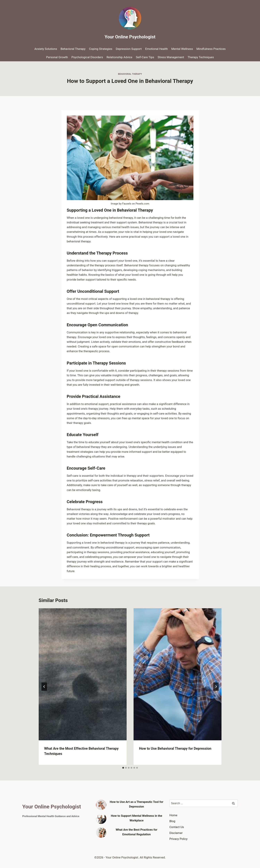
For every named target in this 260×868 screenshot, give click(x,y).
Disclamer (176, 833)
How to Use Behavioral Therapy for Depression (175, 748)
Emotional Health (156, 49)
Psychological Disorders (87, 57)
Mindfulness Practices (211, 49)
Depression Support (129, 49)
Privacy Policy (179, 839)
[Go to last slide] (44, 687)
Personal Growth (57, 57)
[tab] (123, 768)
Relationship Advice (119, 57)
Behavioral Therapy (73, 49)
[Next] (216, 687)
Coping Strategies (101, 49)
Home (173, 815)
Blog (172, 821)
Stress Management (171, 57)
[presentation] (83, 674)
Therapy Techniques (201, 57)
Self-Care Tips (145, 57)
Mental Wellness (182, 49)
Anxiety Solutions (46, 49)
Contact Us (177, 827)
